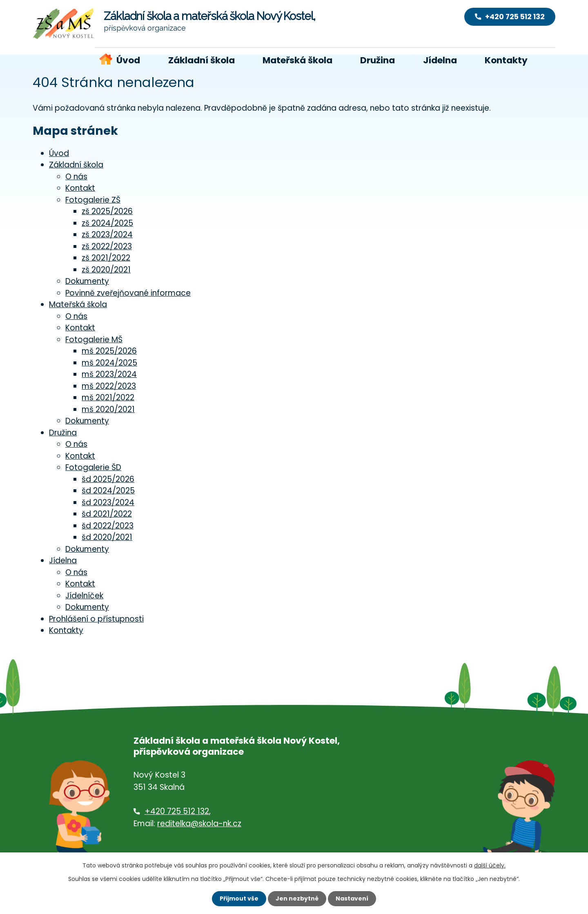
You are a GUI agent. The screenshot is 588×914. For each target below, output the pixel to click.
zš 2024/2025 (107, 223)
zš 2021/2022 (106, 258)
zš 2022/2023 (107, 246)
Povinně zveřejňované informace (128, 293)
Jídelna (440, 60)
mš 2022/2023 (109, 386)
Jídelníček (84, 596)
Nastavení (352, 898)
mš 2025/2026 (109, 351)
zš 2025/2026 (107, 211)
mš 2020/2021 (108, 409)
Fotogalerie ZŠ (93, 200)
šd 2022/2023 (108, 526)
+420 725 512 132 (177, 811)
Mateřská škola (297, 60)
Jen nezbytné (297, 898)
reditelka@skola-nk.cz (199, 824)
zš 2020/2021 (106, 270)
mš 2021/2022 (108, 398)
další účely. (490, 865)
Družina (378, 60)
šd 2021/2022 (107, 514)
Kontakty (506, 60)
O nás (76, 177)
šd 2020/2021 (107, 537)
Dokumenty (87, 281)
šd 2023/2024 (108, 503)
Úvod (128, 60)
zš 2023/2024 (107, 235)
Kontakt (80, 188)
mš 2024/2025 (109, 363)
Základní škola (202, 60)
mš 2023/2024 (109, 374)
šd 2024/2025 (108, 491)
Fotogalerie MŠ (94, 340)
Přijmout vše (239, 898)
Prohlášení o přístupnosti (96, 619)
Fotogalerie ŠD (93, 467)
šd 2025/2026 (108, 479)
